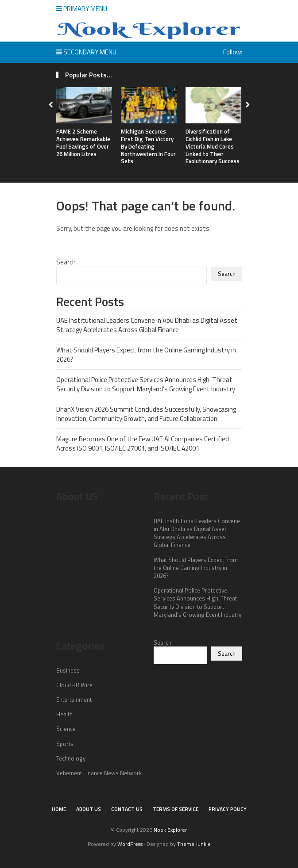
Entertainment (74, 700)
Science (66, 729)
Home (59, 809)
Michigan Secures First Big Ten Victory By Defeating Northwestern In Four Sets (148, 146)
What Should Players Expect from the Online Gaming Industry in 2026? (146, 355)
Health (64, 714)
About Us (89, 809)
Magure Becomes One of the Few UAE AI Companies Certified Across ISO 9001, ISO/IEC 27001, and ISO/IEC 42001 (143, 444)
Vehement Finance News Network (99, 773)
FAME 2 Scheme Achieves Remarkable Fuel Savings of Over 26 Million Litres (83, 143)
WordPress (130, 844)
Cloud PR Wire (74, 685)
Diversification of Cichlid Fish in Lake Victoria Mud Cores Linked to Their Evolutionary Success (213, 146)
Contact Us (127, 809)
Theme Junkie (194, 844)
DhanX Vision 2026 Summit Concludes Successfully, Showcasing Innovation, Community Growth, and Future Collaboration (146, 414)
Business (68, 670)
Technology (71, 758)
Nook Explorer (170, 830)
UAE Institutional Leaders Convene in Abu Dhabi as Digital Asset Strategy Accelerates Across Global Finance (147, 325)
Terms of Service (176, 809)
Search (66, 262)
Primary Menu (82, 9)
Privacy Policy (228, 809)
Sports (65, 744)
